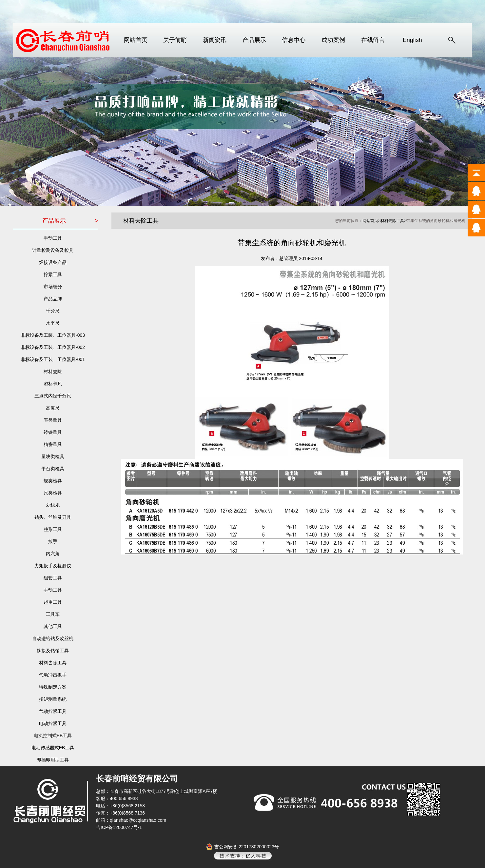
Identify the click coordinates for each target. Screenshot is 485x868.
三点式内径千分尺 (53, 396)
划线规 (53, 505)
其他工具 (53, 626)
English (412, 40)
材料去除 (53, 372)
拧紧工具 (53, 274)
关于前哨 (175, 40)
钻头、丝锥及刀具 (53, 517)
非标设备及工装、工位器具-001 (53, 359)
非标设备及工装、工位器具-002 (53, 347)
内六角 (53, 554)
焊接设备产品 (53, 262)
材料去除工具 (53, 663)
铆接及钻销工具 (53, 651)
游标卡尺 (53, 384)
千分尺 (53, 311)
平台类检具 (53, 469)
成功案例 (333, 40)
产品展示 (254, 40)
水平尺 (53, 323)
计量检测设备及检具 (53, 250)
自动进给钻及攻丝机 (53, 638)
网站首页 (136, 40)
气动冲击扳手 (53, 675)
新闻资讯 (215, 40)
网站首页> (371, 221)
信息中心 (294, 40)
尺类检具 (53, 493)
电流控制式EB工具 (53, 736)
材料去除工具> (393, 221)
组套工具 (53, 578)
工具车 (53, 614)
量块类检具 (53, 456)
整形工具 (53, 529)
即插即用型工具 (53, 760)
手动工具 (53, 238)
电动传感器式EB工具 (53, 748)
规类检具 (53, 481)
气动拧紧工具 (53, 711)
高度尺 (53, 408)
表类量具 (53, 420)
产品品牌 (53, 299)
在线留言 (373, 40)
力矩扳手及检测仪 (53, 566)
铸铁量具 (53, 432)
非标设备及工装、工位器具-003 (53, 335)
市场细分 (53, 287)
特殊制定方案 (53, 687)
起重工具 (53, 602)
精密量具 (53, 444)
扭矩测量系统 (53, 699)
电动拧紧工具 (53, 723)
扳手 (53, 541)
